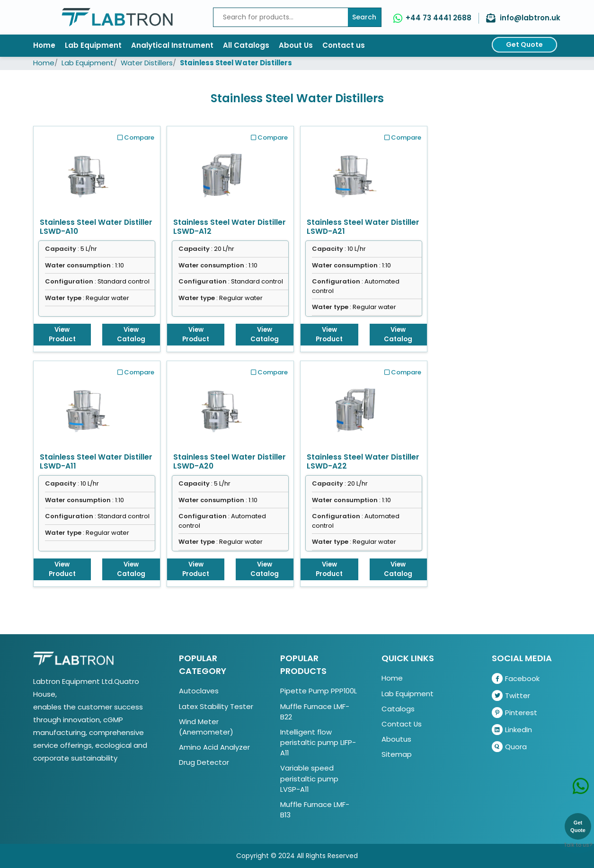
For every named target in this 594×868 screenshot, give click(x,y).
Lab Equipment (93, 45)
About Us (296, 45)
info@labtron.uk (530, 18)
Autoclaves (199, 691)
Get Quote (524, 44)
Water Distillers (147, 63)
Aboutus (396, 739)
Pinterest (514, 713)
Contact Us (402, 724)
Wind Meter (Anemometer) (206, 727)
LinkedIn (512, 730)
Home (44, 45)
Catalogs (398, 709)
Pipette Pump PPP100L (319, 691)
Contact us (344, 45)
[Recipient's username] (281, 17)
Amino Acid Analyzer (214, 747)
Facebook (516, 678)
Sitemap (397, 754)
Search (364, 17)
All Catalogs (246, 45)
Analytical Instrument (172, 45)
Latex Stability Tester (216, 706)
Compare (136, 137)
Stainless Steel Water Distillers (236, 63)
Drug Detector (204, 762)
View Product (62, 334)
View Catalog (131, 334)
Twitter (511, 695)
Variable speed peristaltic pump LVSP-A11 (309, 778)
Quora (509, 747)
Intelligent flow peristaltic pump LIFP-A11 (318, 742)
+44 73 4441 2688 (439, 18)
